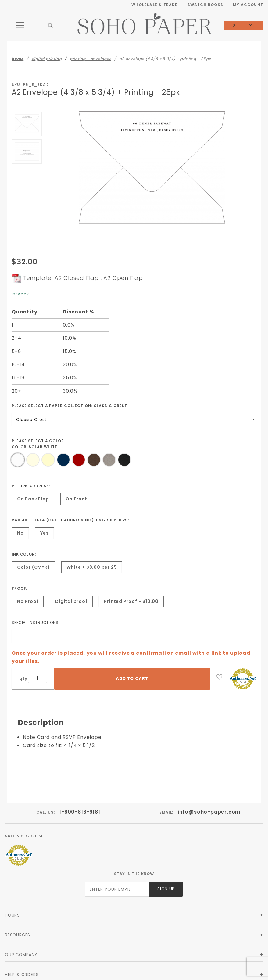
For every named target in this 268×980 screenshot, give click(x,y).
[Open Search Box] (51, 25)
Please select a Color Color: (38, 444)
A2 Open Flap (123, 278)
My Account (248, 5)
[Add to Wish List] (220, 677)
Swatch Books (205, 5)
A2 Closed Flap (77, 278)
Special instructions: (36, 622)
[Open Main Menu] (20, 25)
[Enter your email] (117, 889)
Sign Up (166, 889)
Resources (18, 935)
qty (23, 679)
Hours (12, 915)
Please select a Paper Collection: (69, 406)
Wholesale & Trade (154, 5)
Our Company (21, 955)
